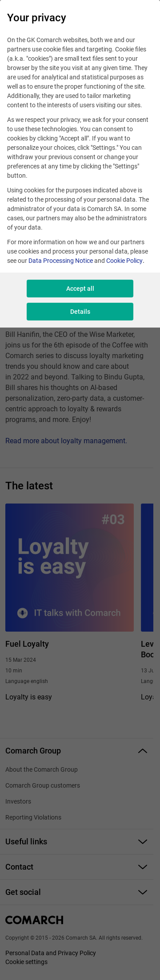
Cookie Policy (124, 261)
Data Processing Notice (61, 261)
